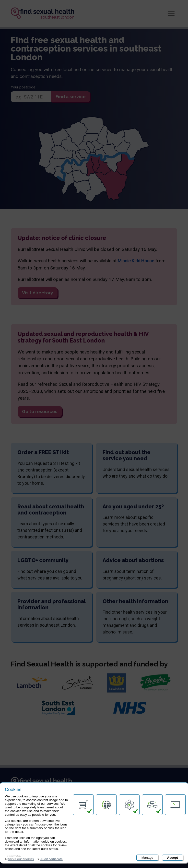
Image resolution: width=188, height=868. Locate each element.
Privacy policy (22, 836)
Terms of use (22, 847)
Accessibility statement (30, 826)
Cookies (172, 860)
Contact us (20, 816)
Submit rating (113, 854)
